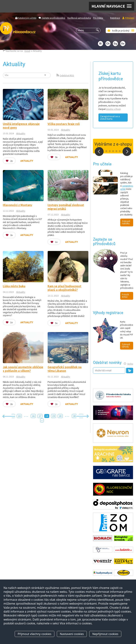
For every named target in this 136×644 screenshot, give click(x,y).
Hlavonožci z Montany (18, 205)
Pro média (98, 18)
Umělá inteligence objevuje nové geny (21, 126)
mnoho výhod (113, 109)
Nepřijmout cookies (105, 634)
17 (40, 416)
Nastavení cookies (72, 634)
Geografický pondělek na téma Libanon (65, 369)
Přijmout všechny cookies (35, 634)
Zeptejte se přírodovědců (53, 18)
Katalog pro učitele (27, 18)
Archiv (130, 364)
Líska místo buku (14, 286)
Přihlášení (130, 18)
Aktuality (21, 133)
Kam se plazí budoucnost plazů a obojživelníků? (64, 288)
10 (19, 416)
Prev (99, 152)
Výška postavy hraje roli (64, 124)
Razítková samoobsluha (79, 18)
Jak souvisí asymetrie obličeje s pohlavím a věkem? (23, 369)
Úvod (27, 51)
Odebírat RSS (67, 75)
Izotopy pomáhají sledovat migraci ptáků (66, 207)
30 (74, 416)
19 (53, 416)
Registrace (115, 18)
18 (47, 416)
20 (60, 416)
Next (127, 152)
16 (33, 416)
